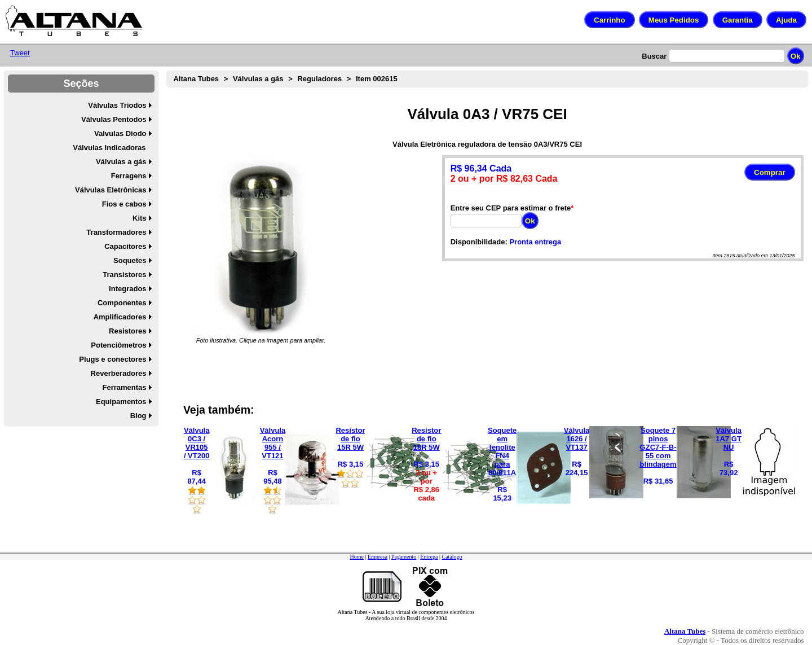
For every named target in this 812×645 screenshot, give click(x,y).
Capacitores (125, 246)
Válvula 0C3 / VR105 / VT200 (197, 443)
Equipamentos (121, 402)
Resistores (127, 331)
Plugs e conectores (112, 359)
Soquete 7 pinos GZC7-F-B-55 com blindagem (658, 447)
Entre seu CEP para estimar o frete (511, 208)
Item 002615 (377, 79)
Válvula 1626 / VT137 (577, 439)
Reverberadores (119, 373)
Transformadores (116, 232)
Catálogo (452, 557)
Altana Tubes (196, 79)
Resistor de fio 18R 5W (426, 439)
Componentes (122, 303)
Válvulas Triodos (117, 105)
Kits (140, 218)
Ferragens (129, 176)
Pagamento (404, 557)
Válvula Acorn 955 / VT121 (273, 443)
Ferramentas (125, 387)
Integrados (127, 289)
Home (356, 557)
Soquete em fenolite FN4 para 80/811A (502, 451)
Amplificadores (120, 317)
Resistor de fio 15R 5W (350, 439)
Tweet (20, 53)
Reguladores (319, 79)
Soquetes (130, 260)
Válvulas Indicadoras (109, 148)
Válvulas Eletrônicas (111, 190)
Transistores (124, 275)
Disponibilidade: (479, 242)
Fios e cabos (124, 204)
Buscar (654, 56)
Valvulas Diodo (120, 133)
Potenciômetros (118, 345)
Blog (138, 416)
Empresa (378, 557)
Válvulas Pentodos (114, 119)
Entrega (429, 557)
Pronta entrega (535, 242)
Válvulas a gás (121, 162)
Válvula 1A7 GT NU (729, 439)
